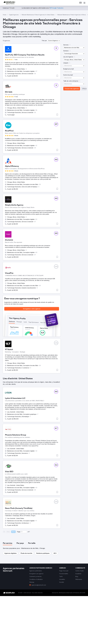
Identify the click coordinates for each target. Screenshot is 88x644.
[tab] (8, 543)
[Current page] (24, 532)
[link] (80, 3)
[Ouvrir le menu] (84, 3)
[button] (54, 41)
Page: (19, 532)
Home (5, 15)
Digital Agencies (14, 15)
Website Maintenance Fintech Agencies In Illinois (72, 15)
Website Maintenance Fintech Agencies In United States (38, 15)
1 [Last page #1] (29, 532)
